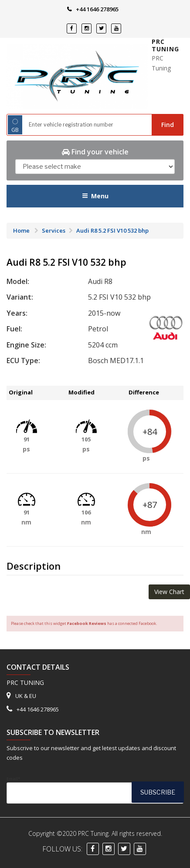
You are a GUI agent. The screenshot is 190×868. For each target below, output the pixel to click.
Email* (95, 790)
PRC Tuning (165, 45)
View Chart (169, 592)
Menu (95, 196)
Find (168, 125)
